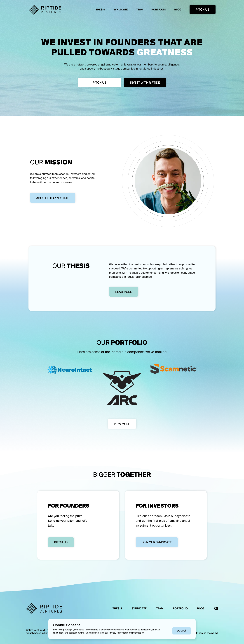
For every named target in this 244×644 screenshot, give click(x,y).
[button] (182, 631)
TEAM (160, 608)
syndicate (121, 10)
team (140, 10)
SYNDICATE (139, 608)
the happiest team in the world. (200, 633)
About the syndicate (53, 198)
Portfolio (159, 10)
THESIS (117, 608)
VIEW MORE (122, 424)
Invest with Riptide (145, 82)
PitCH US (99, 82)
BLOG (178, 10)
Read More (124, 292)
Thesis (100, 10)
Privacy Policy (116, 633)
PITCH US (202, 10)
